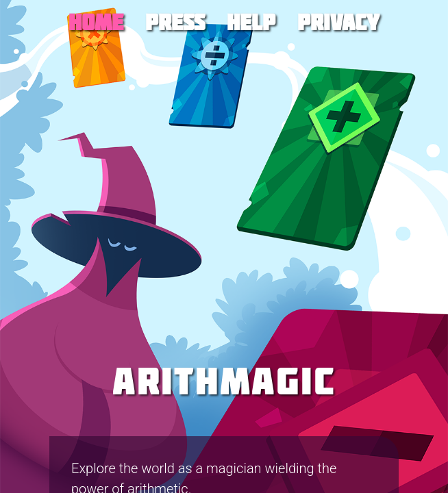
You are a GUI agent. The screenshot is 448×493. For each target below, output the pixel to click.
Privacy (338, 22)
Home (96, 22)
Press (175, 22)
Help (251, 22)
